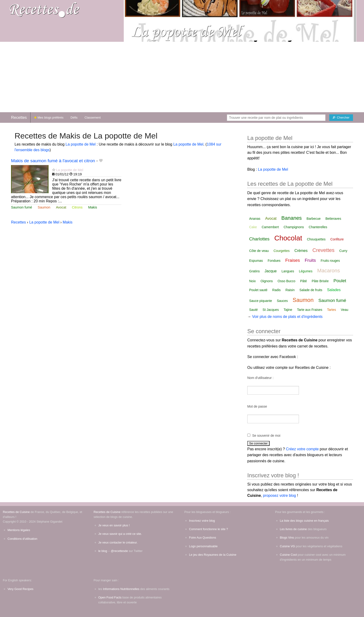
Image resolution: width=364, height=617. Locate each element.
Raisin (290, 290)
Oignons (267, 281)
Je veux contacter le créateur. (118, 542)
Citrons (77, 207)
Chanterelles (318, 227)
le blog (103, 551)
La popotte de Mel (81, 144)
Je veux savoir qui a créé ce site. (120, 534)
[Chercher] (341, 118)
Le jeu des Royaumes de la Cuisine (213, 555)
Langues (288, 271)
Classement (93, 118)
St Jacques (271, 310)
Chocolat (288, 238)
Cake (253, 227)
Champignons (294, 227)
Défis (74, 118)
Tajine (288, 310)
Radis (276, 290)
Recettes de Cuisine (16, 512)
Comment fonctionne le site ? (209, 529)
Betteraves (333, 219)
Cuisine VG (288, 546)
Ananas (255, 219)
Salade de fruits (311, 290)
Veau (345, 310)
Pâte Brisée (320, 281)
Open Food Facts (110, 597)
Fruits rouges (330, 261)
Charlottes (259, 239)
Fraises (293, 260)
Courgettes (282, 251)
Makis (93, 207)
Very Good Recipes (20, 589)
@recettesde (119, 551)
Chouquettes (316, 239)
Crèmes (301, 251)
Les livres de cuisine (293, 529)
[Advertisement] (182, 77)
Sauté (254, 310)
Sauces (282, 301)
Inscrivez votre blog (202, 521)
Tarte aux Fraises (310, 310)
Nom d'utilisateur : (260, 378)
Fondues (274, 261)
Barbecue (314, 219)
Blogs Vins (287, 538)
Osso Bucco (286, 281)
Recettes (19, 118)
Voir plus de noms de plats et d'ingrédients (287, 317)
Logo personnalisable (203, 546)
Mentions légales (19, 530)
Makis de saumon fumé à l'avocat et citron (53, 161)
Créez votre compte (302, 449)
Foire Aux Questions (203, 538)
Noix (252, 281)
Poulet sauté (258, 290)
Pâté (304, 281)
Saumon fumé (22, 207)
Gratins (254, 271)
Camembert (270, 227)
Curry (343, 251)
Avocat (61, 207)
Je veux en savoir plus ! (114, 525)
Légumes (306, 271)
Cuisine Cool (288, 555)
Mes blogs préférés (49, 118)
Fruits (310, 260)
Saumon (44, 207)
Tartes (332, 310)
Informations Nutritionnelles (121, 589)
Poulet (340, 281)
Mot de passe (257, 406)
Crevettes (323, 250)
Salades (334, 290)
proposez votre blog (280, 496)
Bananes (292, 218)
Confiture (337, 239)
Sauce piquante (261, 301)
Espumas (256, 261)
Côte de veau (259, 251)
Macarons (329, 271)
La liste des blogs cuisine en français (304, 521)
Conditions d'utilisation (22, 539)
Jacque (271, 271)
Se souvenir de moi (266, 436)
